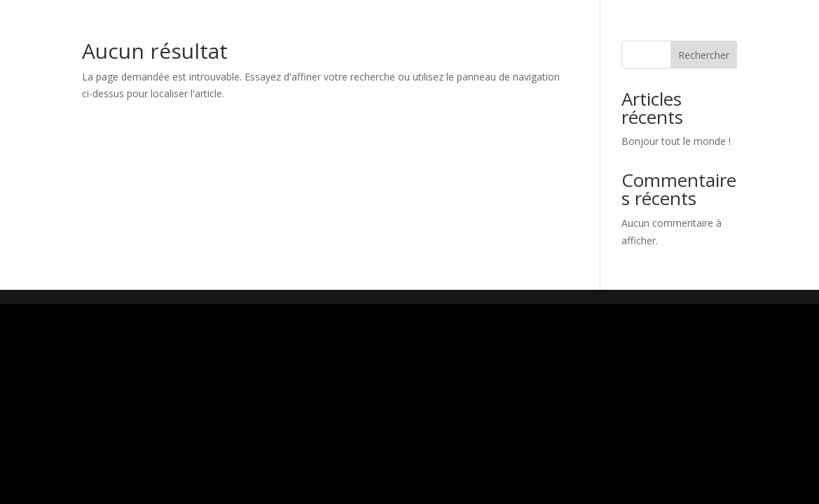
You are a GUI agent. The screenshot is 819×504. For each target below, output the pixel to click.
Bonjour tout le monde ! (676, 141)
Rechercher (704, 55)
